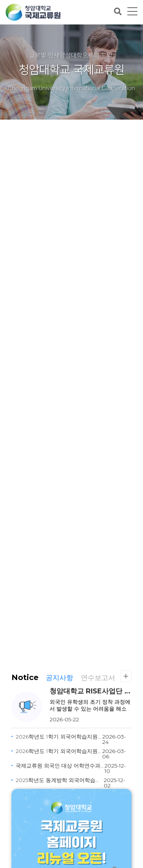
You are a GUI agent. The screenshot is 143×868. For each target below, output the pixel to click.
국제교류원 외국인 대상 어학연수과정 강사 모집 (60, 766)
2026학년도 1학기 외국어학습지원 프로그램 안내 (59, 751)
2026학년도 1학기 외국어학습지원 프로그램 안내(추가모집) (59, 737)
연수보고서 (98, 678)
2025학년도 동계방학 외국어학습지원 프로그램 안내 (60, 780)
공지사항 (59, 678)
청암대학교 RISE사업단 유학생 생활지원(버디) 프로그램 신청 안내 (91, 691)
